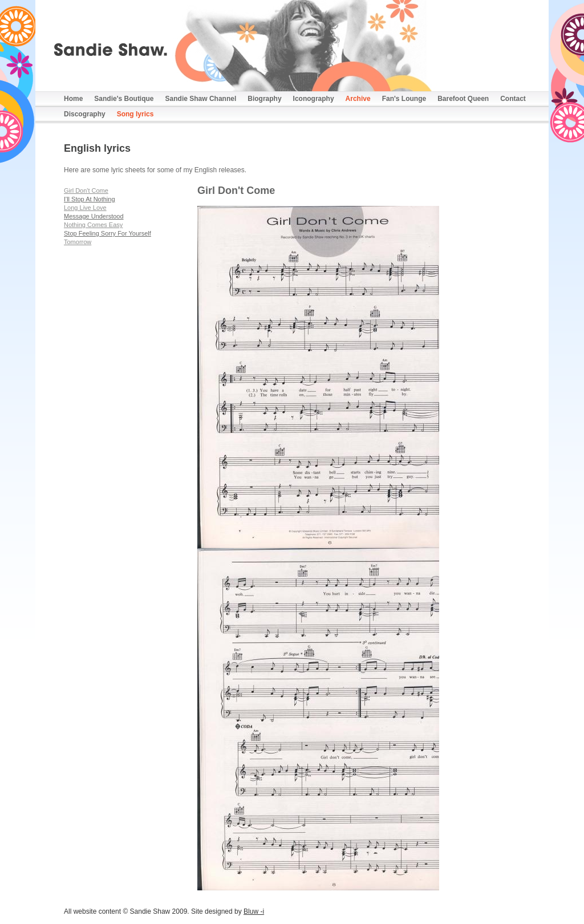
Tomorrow (78, 242)
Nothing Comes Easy (93, 225)
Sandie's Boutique (124, 99)
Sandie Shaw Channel (201, 99)
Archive (358, 99)
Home (73, 99)
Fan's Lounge (404, 99)
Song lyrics (135, 114)
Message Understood (94, 216)
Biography (264, 99)
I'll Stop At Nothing (90, 199)
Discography (85, 114)
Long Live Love (85, 208)
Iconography (314, 99)
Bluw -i (254, 911)
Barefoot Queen (463, 99)
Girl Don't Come (86, 191)
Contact (513, 99)
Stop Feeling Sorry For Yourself (108, 233)
